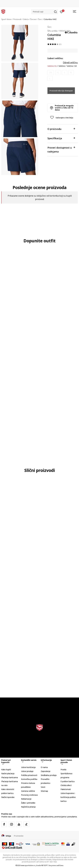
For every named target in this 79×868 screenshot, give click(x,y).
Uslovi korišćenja (28, 767)
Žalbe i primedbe (28, 803)
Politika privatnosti (29, 775)
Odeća (26, 19)
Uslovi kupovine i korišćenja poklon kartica (68, 797)
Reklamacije (26, 799)
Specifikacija (61, 138)
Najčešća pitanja (28, 807)
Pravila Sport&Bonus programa (66, 773)
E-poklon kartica (68, 781)
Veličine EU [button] (52, 66)
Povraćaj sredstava (29, 795)
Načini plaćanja (8, 773)
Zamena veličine (28, 791)
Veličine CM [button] (72, 66)
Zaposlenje (46, 771)
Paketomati (66, 789)
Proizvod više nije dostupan (61, 91)
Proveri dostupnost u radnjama (61, 149)
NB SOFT (44, 865)
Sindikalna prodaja (49, 775)
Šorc (40, 19)
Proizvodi (17, 19)
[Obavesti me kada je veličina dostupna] (51, 73)
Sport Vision (6, 19)
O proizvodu (61, 129)
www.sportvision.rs (28, 865)
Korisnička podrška (29, 779)
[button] (45, 12)
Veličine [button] (62, 66)
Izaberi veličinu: (55, 58)
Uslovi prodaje (27, 771)
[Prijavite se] (61, 12)
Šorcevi (33, 19)
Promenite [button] (19, 836)
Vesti (43, 787)
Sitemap (44, 791)
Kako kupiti (6, 770)
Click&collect (66, 785)
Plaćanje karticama (10, 777)
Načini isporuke (8, 797)
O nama (44, 767)
